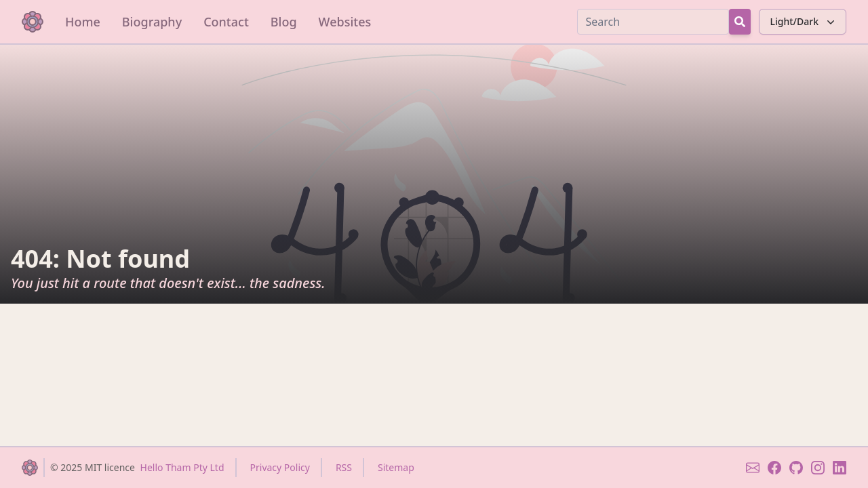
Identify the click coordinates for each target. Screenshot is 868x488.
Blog (284, 22)
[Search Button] (740, 22)
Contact (226, 22)
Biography (152, 22)
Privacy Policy (280, 467)
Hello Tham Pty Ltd (182, 467)
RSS (344, 467)
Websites (345, 22)
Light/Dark (804, 22)
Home (83, 22)
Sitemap (396, 467)
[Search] (653, 22)
